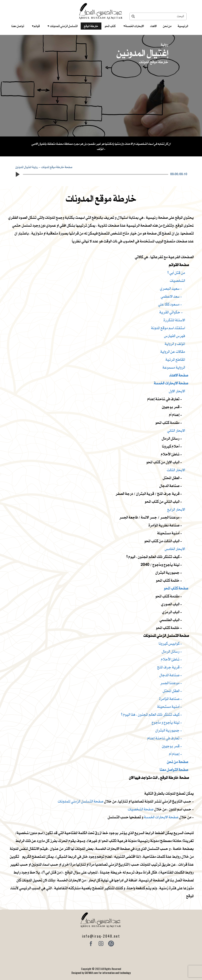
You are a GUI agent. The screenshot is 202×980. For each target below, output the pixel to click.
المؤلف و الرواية (175, 344)
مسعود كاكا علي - (170, 304)
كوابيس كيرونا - (170, 643)
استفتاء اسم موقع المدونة (168, 328)
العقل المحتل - (172, 691)
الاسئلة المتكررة (174, 320)
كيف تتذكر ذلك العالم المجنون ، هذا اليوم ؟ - (151, 714)
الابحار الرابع (176, 509)
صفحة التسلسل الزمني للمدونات (81, 801)
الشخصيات (177, 281)
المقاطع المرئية (175, 359)
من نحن (167, 26)
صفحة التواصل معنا (174, 770)
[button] (17, 174)
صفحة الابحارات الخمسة (171, 383)
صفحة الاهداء (179, 375)
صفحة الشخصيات (141, 809)
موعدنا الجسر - (171, 683)
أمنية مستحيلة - (170, 707)
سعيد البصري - (171, 288)
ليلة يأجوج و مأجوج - (167, 722)
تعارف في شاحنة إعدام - (165, 738)
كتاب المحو (110, 26)
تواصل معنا (18, 26)
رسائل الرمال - (172, 651)
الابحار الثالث (176, 470)
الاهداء (153, 26)
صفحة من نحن (178, 762)
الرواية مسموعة (174, 367)
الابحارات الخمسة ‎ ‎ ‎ (134, 26)
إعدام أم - (175, 754)
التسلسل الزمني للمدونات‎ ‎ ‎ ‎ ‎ (63, 26)
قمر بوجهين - (172, 746)
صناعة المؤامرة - (171, 699)
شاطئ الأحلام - (171, 659)
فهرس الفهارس (175, 336)
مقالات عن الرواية (173, 352)
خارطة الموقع (91, 26)
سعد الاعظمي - (171, 296)
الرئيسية (183, 26)
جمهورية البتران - (169, 730)
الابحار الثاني (176, 430)
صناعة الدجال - (171, 675)
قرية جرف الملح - (170, 667)
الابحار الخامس (175, 549)
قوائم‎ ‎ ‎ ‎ (36, 26)
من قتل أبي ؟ (176, 273)
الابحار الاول (177, 391)
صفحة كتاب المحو (176, 588)
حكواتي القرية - (171, 312)
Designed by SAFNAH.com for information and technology (101, 973)
